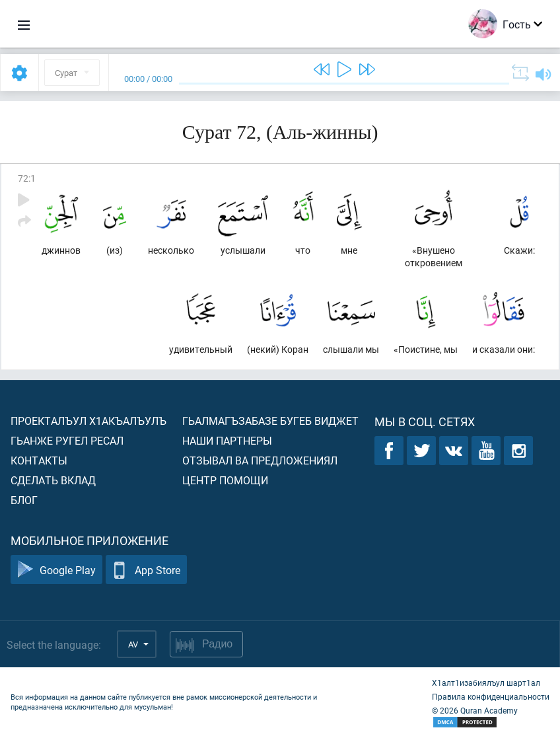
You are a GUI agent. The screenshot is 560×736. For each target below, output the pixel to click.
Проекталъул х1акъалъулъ (88, 421)
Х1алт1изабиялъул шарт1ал (486, 682)
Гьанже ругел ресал (67, 440)
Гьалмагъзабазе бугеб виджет (270, 421)
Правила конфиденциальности (491, 696)
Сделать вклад (53, 480)
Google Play (56, 570)
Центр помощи (225, 480)
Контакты (39, 460)
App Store (146, 570)
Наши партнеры (227, 440)
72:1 (27, 178)
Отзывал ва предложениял (260, 460)
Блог (24, 500)
